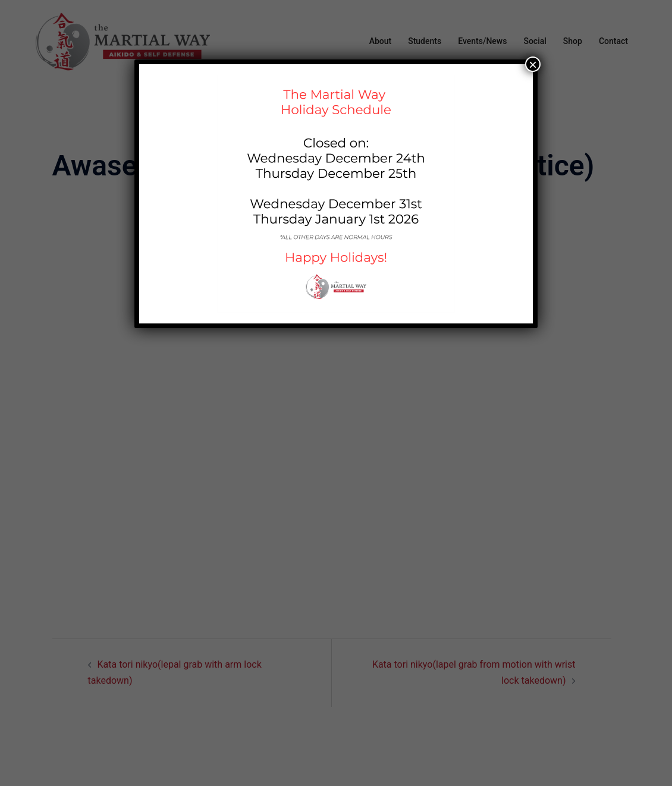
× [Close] (533, 64)
